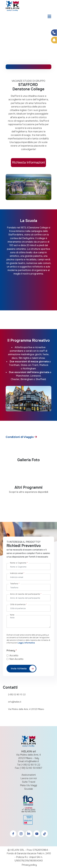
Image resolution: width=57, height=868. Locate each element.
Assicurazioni (29, 775)
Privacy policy (29, 865)
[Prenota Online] (54, 40)
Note (12, 615)
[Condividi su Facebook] (54, 33)
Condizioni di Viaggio (20, 437)
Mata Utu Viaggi (28, 785)
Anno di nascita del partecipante (26, 594)
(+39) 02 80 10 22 (17, 695)
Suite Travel (29, 782)
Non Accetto (16, 659)
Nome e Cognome (19, 563)
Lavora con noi (29, 778)
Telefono (15, 584)
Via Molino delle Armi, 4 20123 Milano (26, 709)
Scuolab (28, 789)
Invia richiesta (19, 669)
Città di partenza (18, 604)
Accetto (16, 656)
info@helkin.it (15, 702)
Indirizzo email (17, 573)
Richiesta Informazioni (28, 162)
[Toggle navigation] (49, 17)
